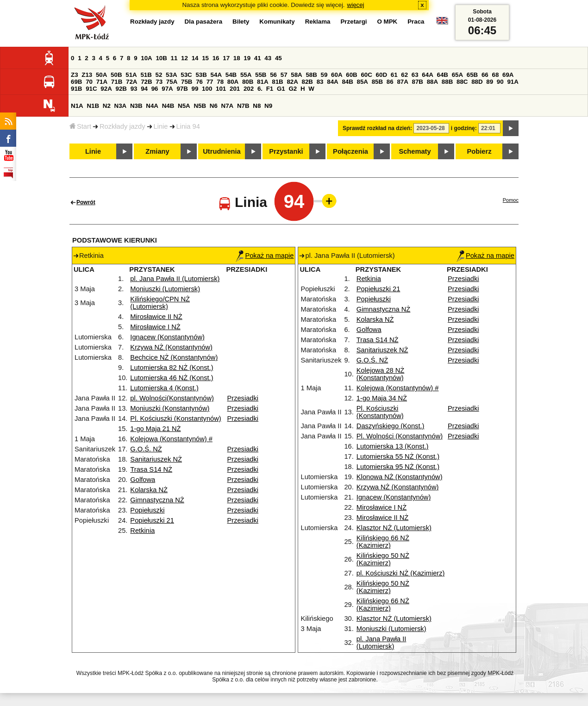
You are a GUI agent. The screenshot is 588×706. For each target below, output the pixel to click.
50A (101, 75)
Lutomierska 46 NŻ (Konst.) (172, 378)
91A (513, 82)
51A (131, 75)
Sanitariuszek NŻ (156, 459)
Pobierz (479, 151)
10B (161, 58)
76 (199, 82)
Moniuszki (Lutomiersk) (165, 289)
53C (186, 75)
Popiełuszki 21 (152, 520)
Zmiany (157, 151)
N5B (200, 106)
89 (490, 82)
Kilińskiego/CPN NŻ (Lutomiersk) (160, 303)
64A (427, 75)
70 (89, 82)
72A (131, 82)
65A (457, 75)
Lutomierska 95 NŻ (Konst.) (398, 467)
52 (159, 75)
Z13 (87, 75)
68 (495, 75)
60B (351, 75)
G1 (281, 89)
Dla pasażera (204, 22)
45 (278, 58)
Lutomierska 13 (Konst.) (393, 446)
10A (146, 58)
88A (432, 82)
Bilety (241, 22)
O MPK (388, 22)
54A (216, 75)
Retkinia (142, 531)
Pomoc (511, 200)
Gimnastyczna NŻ (157, 500)
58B (311, 75)
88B (447, 82)
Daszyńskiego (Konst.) (391, 426)
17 (226, 58)
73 (159, 82)
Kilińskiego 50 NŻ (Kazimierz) (383, 559)
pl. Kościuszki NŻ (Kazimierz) (401, 573)
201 (235, 89)
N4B (168, 106)
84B (347, 82)
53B (201, 75)
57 (284, 75)
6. (260, 89)
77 (210, 82)
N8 (257, 106)
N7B (243, 106)
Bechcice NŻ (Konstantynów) (174, 357)
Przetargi (353, 22)
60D (382, 75)
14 (195, 58)
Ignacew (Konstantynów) (167, 337)
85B (377, 82)
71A (102, 82)
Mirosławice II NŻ (156, 317)
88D (477, 82)
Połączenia (350, 151)
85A (363, 82)
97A (167, 89)
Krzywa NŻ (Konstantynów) (171, 347)
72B (146, 82)
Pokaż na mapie (265, 256)
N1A (77, 106)
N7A (228, 106)
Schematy (415, 151)
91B (76, 89)
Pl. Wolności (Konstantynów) (400, 436)
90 (500, 82)
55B (261, 75)
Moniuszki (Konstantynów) (170, 408)
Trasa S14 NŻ (151, 469)
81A (263, 82)
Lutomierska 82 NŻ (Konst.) (172, 368)
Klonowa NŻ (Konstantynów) (400, 477)
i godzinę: (464, 128)
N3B (136, 106)
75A (172, 82)
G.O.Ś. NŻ (146, 449)
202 (249, 89)
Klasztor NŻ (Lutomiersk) (394, 528)
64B (442, 75)
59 (324, 75)
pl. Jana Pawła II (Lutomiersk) (175, 279)
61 (394, 75)
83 (320, 82)
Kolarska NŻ (149, 490)
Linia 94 (188, 126)
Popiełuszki (147, 510)
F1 (270, 89)
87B (418, 82)
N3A (121, 106)
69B (76, 82)
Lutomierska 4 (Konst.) (164, 388)
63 (415, 75)
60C (366, 75)
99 (195, 89)
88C (462, 82)
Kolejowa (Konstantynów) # (171, 439)
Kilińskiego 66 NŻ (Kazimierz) (383, 542)
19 (247, 58)
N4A (152, 106)
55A (246, 75)
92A (106, 89)
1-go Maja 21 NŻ (155, 429)
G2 (293, 89)
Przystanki (286, 151)
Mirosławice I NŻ (155, 327)
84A (332, 82)
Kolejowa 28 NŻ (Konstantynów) (380, 374)
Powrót (86, 202)
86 (390, 82)
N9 (268, 106)
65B (472, 75)
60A (337, 75)
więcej (356, 5)
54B (231, 75)
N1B (93, 106)
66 (485, 75)
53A (171, 75)
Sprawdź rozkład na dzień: (377, 128)
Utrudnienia (222, 151)
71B (117, 82)
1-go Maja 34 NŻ (382, 398)
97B (182, 89)
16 (216, 58)
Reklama (318, 22)
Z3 (75, 75)
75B (187, 82)
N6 (214, 106)
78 (220, 82)
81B (277, 82)
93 (134, 89)
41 (258, 58)
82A (292, 82)
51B (146, 75)
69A (508, 75)
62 (404, 75)
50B (116, 75)
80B (248, 82)
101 (221, 89)
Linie (161, 126)
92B (121, 89)
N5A (184, 106)
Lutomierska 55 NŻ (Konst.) (398, 456)
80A (233, 82)
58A (296, 75)
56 (273, 75)
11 (174, 58)
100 (207, 89)
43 (268, 58)
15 (205, 58)
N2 (107, 106)
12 (185, 58)
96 (155, 89)
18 (237, 58)
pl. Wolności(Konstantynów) (172, 398)
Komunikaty (277, 22)
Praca (416, 22)
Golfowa (143, 480)
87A (402, 82)
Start (80, 126)
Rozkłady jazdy (122, 126)
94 (144, 89)
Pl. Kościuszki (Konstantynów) (175, 419)
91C (91, 89)
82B (307, 82)
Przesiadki (243, 398)
